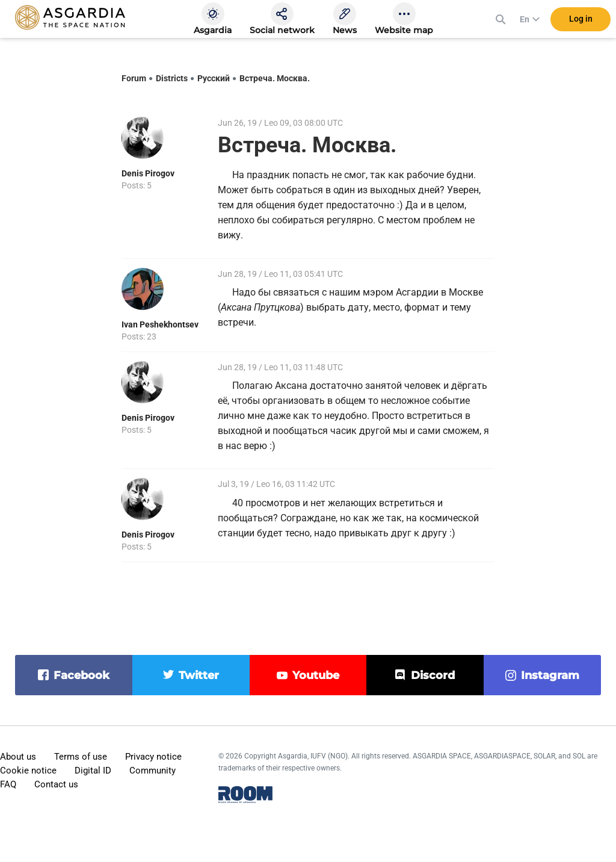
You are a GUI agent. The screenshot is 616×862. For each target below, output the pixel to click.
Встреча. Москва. (275, 78)
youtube (316, 675)
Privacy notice (153, 757)
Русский (214, 78)
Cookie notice (28, 771)
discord (433, 675)
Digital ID (93, 771)
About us (18, 757)
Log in (581, 23)
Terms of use (81, 757)
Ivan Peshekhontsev (160, 324)
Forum (134, 78)
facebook (82, 675)
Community (152, 771)
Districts (172, 78)
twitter (199, 675)
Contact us (56, 784)
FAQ (8, 784)
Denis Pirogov (148, 173)
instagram (550, 675)
